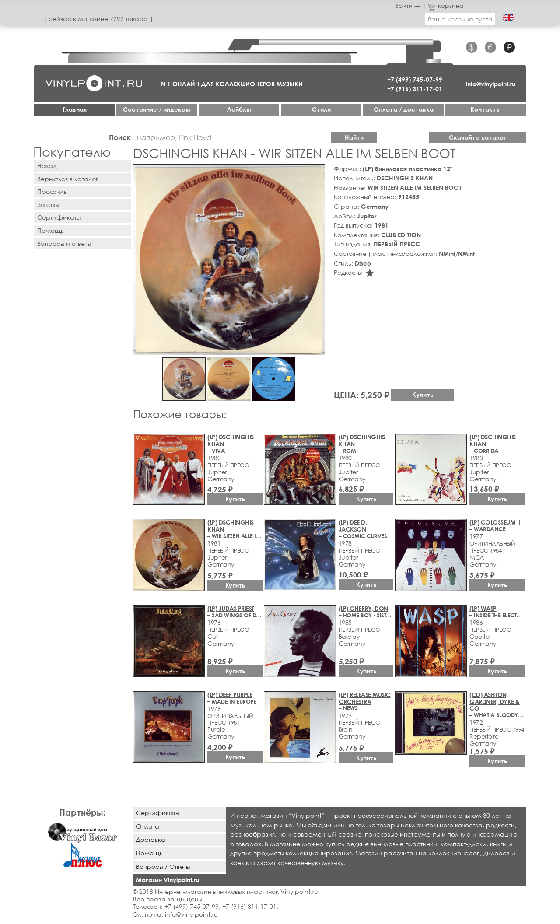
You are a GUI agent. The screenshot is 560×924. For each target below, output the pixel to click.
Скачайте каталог (478, 137)
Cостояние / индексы (157, 109)
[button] (317, 172)
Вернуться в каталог (68, 179)
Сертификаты (59, 217)
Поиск (120, 137)
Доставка (151, 839)
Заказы (48, 205)
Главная (75, 109)
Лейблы (239, 109)
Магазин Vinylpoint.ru (168, 880)
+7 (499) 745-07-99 (415, 79)
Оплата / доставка (404, 109)
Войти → (408, 5)
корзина (446, 5)
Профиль (52, 191)
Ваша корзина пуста (460, 19)
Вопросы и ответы (64, 243)
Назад (47, 166)
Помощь (51, 230)
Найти (354, 137)
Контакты (486, 109)
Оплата (148, 826)
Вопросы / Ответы (163, 866)
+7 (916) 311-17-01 (415, 89)
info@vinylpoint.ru (491, 84)
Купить (423, 394)
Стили (321, 109)
